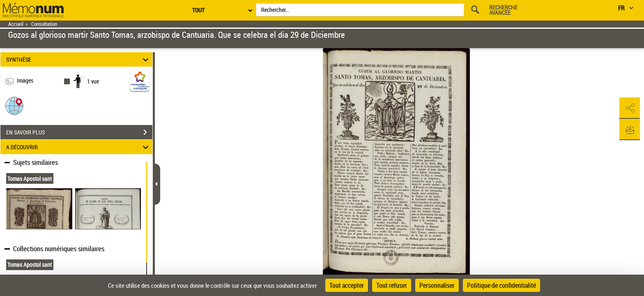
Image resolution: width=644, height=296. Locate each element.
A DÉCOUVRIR (79, 147)
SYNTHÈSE (79, 59)
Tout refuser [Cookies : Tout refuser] (392, 285)
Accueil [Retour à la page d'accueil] (16, 24)
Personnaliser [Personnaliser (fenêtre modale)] (437, 285)
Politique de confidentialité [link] (501, 285)
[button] (14, 105)
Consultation (44, 24)
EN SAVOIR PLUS (79, 132)
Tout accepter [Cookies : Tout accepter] (347, 285)
